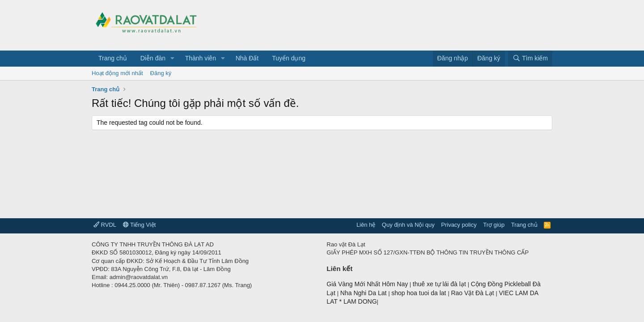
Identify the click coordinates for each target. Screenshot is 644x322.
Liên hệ (366, 225)
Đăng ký (161, 73)
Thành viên (201, 58)
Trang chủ (113, 58)
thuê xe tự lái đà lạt (440, 284)
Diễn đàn (153, 58)
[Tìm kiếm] (530, 59)
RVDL (105, 225)
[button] (172, 59)
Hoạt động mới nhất (117, 73)
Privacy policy (459, 225)
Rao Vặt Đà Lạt (473, 293)
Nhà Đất (247, 58)
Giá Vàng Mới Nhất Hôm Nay (367, 284)
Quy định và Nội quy (408, 225)
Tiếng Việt (140, 225)
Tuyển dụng (289, 58)
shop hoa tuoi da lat (419, 293)
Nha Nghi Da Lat (364, 293)
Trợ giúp (494, 225)
